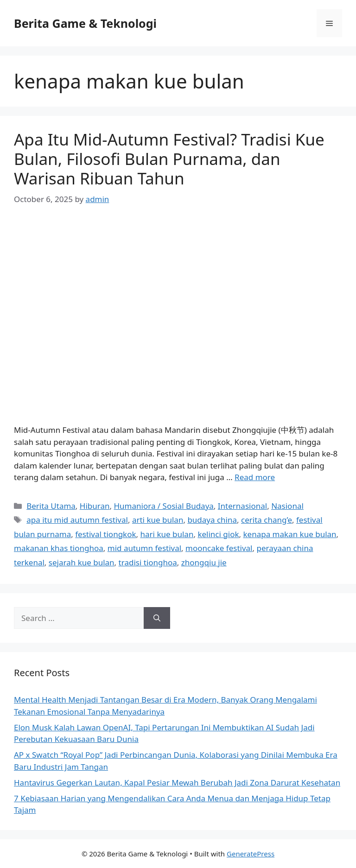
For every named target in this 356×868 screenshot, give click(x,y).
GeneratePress (251, 854)
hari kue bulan (167, 534)
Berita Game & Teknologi (85, 23)
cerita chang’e (267, 520)
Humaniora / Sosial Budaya (164, 506)
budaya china (212, 520)
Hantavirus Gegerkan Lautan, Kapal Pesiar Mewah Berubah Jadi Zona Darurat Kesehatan (177, 782)
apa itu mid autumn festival (77, 520)
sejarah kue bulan (82, 562)
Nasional (287, 506)
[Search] (157, 618)
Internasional (242, 506)
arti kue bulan (158, 520)
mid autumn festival (144, 548)
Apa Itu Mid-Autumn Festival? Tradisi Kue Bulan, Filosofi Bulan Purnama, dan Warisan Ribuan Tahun (169, 159)
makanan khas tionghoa (59, 548)
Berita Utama (51, 506)
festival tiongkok (105, 534)
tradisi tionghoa (148, 562)
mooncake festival (219, 548)
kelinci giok (218, 534)
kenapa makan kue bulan (290, 534)
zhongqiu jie (204, 562)
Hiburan (95, 506)
